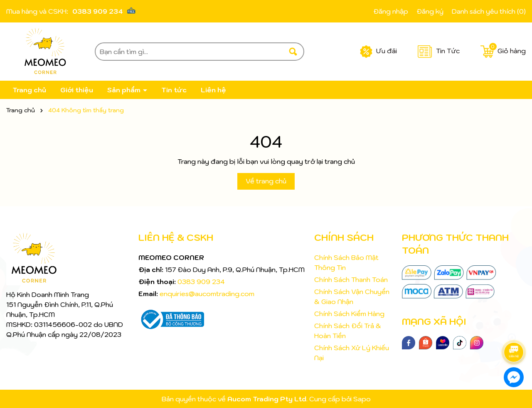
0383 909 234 (98, 11)
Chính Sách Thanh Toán (351, 279)
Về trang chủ (266, 181)
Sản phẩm (125, 90)
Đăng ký (430, 11)
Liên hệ (213, 90)
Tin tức (174, 90)
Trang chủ (29, 90)
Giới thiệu (77, 90)
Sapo (362, 399)
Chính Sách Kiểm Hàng (349, 314)
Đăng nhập (391, 11)
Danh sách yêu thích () (489, 11)
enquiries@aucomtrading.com (207, 294)
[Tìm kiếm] (293, 52)
